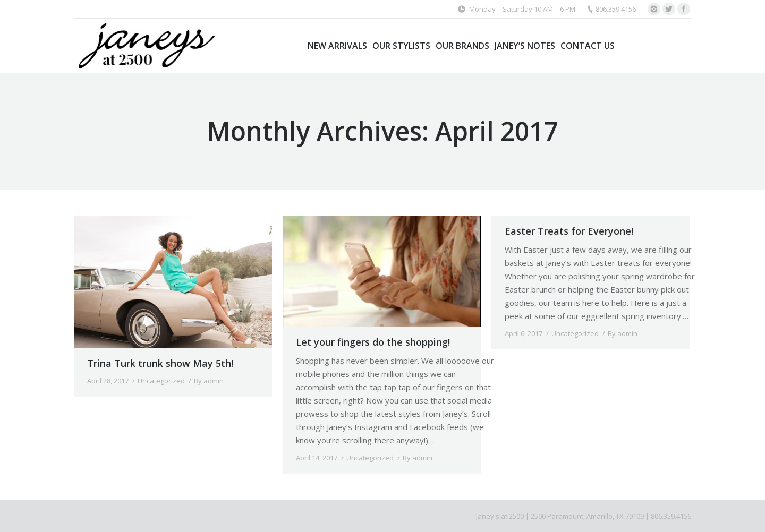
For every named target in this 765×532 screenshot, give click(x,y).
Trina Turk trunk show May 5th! (160, 363)
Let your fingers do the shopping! (373, 342)
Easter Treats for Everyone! (569, 231)
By (209, 381)
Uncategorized (161, 381)
